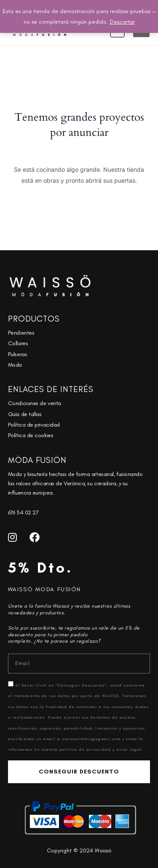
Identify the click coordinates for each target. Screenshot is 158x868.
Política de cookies (31, 435)
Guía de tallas (25, 414)
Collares (18, 343)
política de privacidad (86, 749)
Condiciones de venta (35, 403)
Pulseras (17, 354)
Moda (15, 365)
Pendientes (21, 333)
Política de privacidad (34, 425)
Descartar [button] (122, 22)
